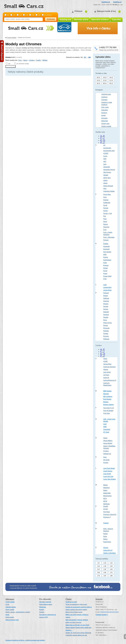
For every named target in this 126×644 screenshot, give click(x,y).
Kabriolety (105, 110)
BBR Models (107, 391)
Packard (106, 293)
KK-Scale (106, 460)
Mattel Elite (107, 493)
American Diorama (109, 367)
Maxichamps (107, 496)
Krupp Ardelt (107, 276)
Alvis (105, 189)
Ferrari (105, 211)
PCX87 (106, 509)
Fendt (105, 205)
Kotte (105, 263)
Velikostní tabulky (11, 607)
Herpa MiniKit (108, 443)
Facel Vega (107, 194)
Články (69, 599)
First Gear (107, 413)
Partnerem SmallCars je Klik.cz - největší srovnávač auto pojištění (25, 640)
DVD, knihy (105, 107)
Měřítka (45, 60)
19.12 (105, 77)
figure (105, 222)
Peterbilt (106, 312)
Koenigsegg (107, 260)
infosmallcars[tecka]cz (109, 612)
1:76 (98, 576)
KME (105, 255)
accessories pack (109, 151)
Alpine (105, 183)
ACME (105, 361)
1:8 (98, 563)
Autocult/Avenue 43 (110, 380)
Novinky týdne (81, 20)
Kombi (103, 115)
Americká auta (106, 94)
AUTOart (106, 375)
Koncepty (104, 118)
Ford (105, 230)
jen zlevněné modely (23, 64)
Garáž (7, 615)
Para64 (106, 506)
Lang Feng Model (109, 468)
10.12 (98, 83)
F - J (102, 138)
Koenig (106, 257)
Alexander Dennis (109, 170)
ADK (105, 159)
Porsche (106, 336)
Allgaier (106, 175)
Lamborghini (107, 287)
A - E (103, 136)
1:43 (33, 15)
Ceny (20, 60)
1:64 (105, 572)
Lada (105, 285)
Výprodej (116, 20)
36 (85, 57)
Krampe (106, 265)
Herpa (105, 438)
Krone (105, 271)
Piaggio (106, 317)
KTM (105, 279)
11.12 (111, 80)
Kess (105, 457)
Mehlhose (107, 504)
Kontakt (41, 610)
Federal (106, 200)
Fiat (105, 216)
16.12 (111, 77)
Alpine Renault (108, 186)
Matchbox (107, 488)
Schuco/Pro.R (108, 550)
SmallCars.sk (106, 2)
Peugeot (106, 315)
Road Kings (107, 542)
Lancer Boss (107, 290)
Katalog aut (65, 20)
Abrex (105, 359)
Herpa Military (108, 441)
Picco (105, 320)
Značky (38, 60)
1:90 (111, 576)
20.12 (98, 77)
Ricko (105, 536)
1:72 (111, 572)
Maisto (105, 485)
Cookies (42, 612)
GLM (105, 424)
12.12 (105, 80)
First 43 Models (108, 411)
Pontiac (106, 334)
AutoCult (106, 378)
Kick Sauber (107, 252)
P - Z (102, 143)
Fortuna (106, 240)
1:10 (105, 563)
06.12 (105, 83)
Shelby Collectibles (110, 553)
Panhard (106, 301)
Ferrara (106, 208)
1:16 (98, 566)
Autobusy (104, 97)
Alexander (107, 167)
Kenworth (106, 249)
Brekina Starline (109, 405)
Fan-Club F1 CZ (109, 408)
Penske (106, 306)
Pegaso (106, 304)
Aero (105, 164)
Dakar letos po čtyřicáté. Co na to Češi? (77, 625)
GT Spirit (106, 432)
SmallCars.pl (117, 2)
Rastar (105, 534)
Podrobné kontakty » (102, 615)
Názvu (25, 60)
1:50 (98, 572)
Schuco (106, 548)
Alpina (105, 180)
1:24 (27, 15)
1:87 (39, 15)
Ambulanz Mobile (109, 191)
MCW (105, 501)
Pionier (106, 325)
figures (106, 224)
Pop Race (107, 512)
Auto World (107, 372)
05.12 (111, 83)
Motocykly (105, 121)
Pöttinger (106, 339)
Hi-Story (106, 451)
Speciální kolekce (100, 20)
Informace (10, 599)
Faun (105, 197)
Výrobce (32, 60)
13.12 (98, 80)
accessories (107, 148)
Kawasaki (106, 246)
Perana (106, 309)
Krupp (105, 274)
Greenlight (107, 429)
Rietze (105, 539)
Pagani (106, 296)
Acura (105, 156)
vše (8, 15)
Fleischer (106, 227)
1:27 (98, 569)
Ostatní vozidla (106, 126)
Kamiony (104, 113)
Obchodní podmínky (45, 602)
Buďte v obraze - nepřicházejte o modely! (18, 612)
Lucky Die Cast (108, 476)
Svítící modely (10, 617)
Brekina (106, 402)
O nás (7, 604)
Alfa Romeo (107, 172)
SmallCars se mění (71, 602)
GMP (105, 427)
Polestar (106, 331)
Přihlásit (78, 11)
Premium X (107, 517)
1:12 (14, 15)
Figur (105, 219)
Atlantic (106, 370)
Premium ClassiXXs (110, 515)
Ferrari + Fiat (108, 213)
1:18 (20, 15)
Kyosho (106, 463)
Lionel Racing (108, 471)
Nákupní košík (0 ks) (106, 11)
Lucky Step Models (110, 479)
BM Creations (108, 396)
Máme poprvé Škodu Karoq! (74, 612)
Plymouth (106, 328)
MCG (105, 499)
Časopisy (104, 100)
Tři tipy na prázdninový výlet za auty (76, 604)
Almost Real (107, 364)
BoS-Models (107, 399)
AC (104, 145)
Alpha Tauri (107, 178)
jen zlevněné (48, 15)
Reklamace (43, 607)
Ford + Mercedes (109, 237)
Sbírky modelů (10, 610)
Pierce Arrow (107, 323)
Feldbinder (107, 203)
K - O (103, 140)
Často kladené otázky (46, 604)
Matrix (105, 490)
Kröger (106, 268)
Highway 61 (107, 454)
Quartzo (106, 523)
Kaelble (106, 244)
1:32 (105, 569)
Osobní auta (105, 124)
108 (89, 57)
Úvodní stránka (12, 38)
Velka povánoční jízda (12, 620)
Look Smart (107, 474)
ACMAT (106, 153)
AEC (105, 161)
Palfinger (106, 298)
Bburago (106, 394)
